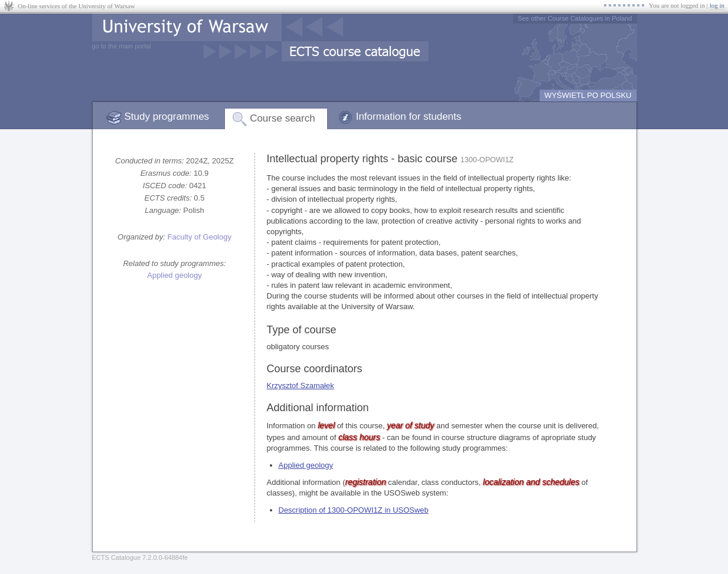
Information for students (409, 117)
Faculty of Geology (200, 237)
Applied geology (174, 275)
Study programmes (167, 117)
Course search (283, 118)
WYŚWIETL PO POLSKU (588, 95)
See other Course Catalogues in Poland (575, 18)
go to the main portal (122, 46)
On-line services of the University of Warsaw (76, 6)
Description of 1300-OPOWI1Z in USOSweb (354, 510)
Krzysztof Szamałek (301, 386)
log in (717, 5)
